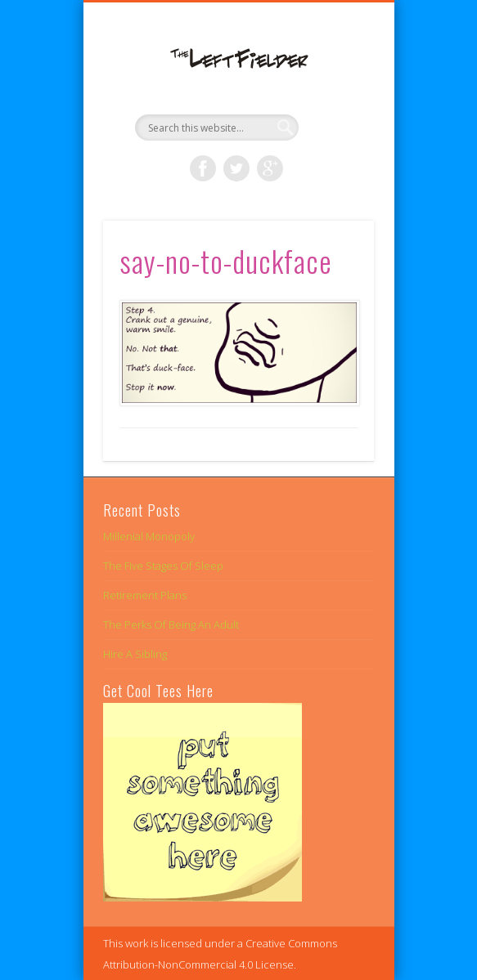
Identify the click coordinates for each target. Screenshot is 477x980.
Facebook (203, 168)
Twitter (236, 168)
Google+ (270, 168)
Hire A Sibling (135, 654)
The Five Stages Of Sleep (163, 566)
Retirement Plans (145, 595)
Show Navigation (334, 146)
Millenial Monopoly (149, 536)
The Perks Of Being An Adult (171, 624)
